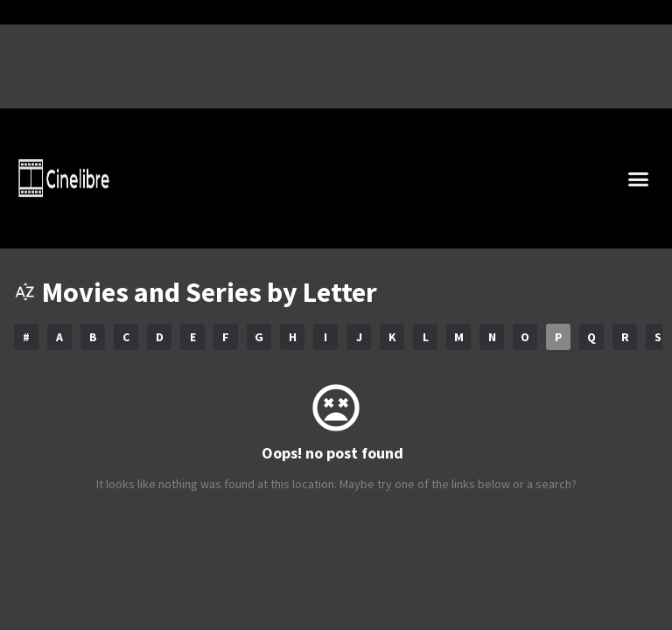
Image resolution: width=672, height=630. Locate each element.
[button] (639, 178)
